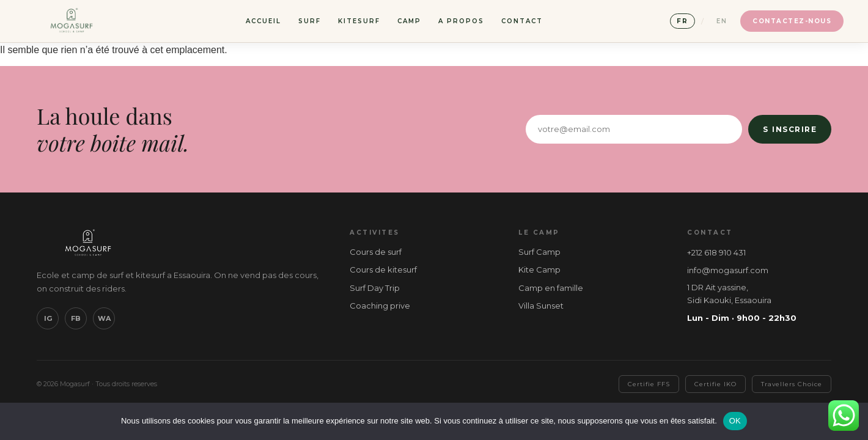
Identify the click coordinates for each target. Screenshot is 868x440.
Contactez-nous (792, 21)
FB (76, 318)
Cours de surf (376, 252)
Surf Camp (539, 252)
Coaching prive (380, 306)
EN (722, 21)
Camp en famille (551, 288)
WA (104, 318)
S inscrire (790, 129)
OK (735, 421)
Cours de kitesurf (383, 269)
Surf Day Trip (375, 288)
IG (48, 318)
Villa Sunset (541, 306)
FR (682, 21)
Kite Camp (539, 269)
